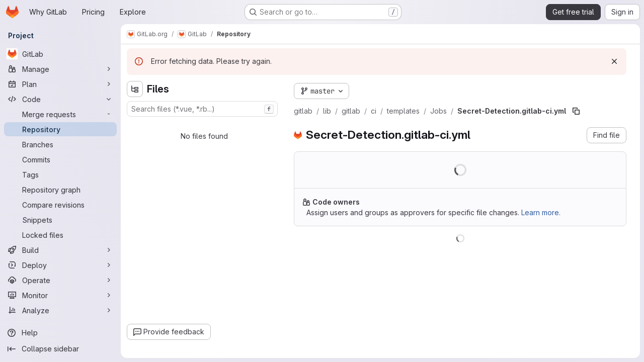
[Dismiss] (614, 61)
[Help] (60, 333)
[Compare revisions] (60, 205)
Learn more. (541, 212)
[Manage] (60, 69)
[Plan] (60, 84)
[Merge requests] (60, 114)
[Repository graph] (60, 190)
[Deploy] (60, 265)
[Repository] (60, 129)
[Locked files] (60, 235)
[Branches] (60, 144)
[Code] (60, 99)
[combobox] (202, 109)
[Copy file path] (576, 111)
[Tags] (60, 174)
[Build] (60, 250)
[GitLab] (60, 54)
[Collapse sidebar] (60, 349)
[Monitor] (60, 295)
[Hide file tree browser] (135, 89)
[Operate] (60, 280)
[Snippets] (60, 220)
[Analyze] (60, 310)
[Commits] (60, 159)
